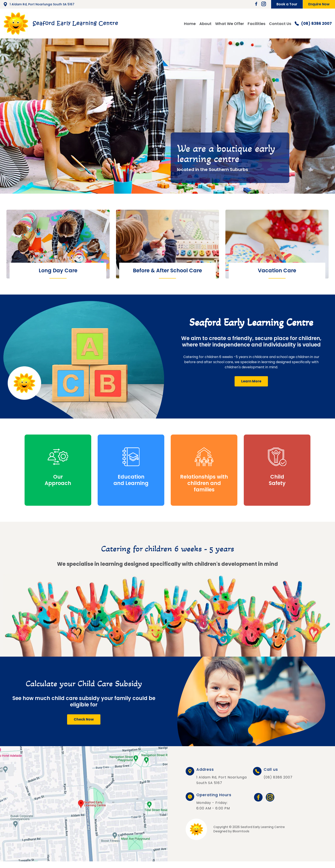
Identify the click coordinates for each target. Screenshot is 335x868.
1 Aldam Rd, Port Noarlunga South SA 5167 (39, 4)
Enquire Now (319, 4)
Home (190, 24)
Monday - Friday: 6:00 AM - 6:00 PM (214, 802)
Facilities (256, 24)
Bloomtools (241, 831)
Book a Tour (287, 4)
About (205, 24)
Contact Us (280, 24)
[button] (251, 381)
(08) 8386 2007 (313, 24)
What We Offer (230, 24)
